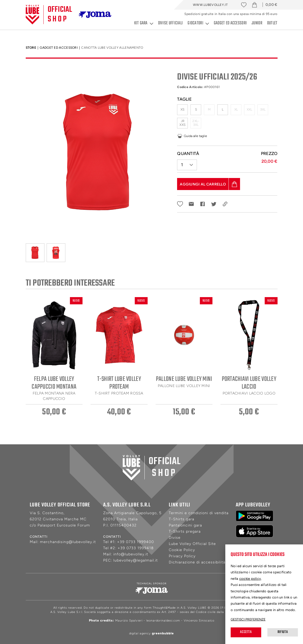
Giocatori (198, 23)
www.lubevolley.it (210, 5)
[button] (187, 163)
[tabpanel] (98, 152)
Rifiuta (283, 632)
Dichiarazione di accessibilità (197, 562)
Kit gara (144, 23)
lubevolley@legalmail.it (136, 560)
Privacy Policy (182, 556)
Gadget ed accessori (230, 23)
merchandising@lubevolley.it (68, 542)
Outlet (272, 23)
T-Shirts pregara (185, 531)
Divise (175, 538)
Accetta (246, 632)
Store (31, 48)
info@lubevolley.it (131, 554)
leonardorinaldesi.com (163, 621)
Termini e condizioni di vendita (199, 513)
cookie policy (250, 579)
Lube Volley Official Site (192, 544)
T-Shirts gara (182, 519)
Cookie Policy (182, 550)
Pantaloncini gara (185, 525)
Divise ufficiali (170, 23)
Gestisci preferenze (248, 619)
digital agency (151, 633)
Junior (257, 23)
